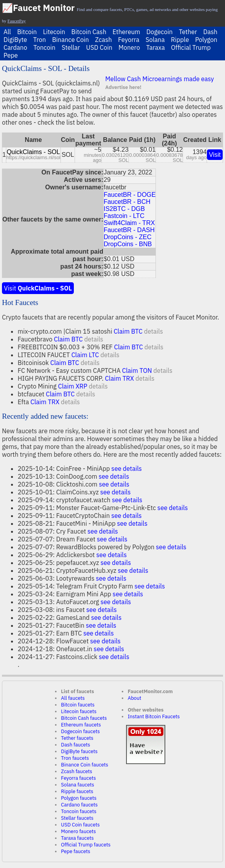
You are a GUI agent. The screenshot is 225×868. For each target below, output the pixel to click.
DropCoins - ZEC (128, 237)
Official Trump (191, 47)
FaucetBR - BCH (127, 202)
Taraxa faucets (77, 838)
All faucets (73, 698)
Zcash (103, 40)
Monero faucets (78, 831)
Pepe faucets (75, 851)
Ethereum (126, 32)
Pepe (11, 55)
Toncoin (44, 47)
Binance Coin (71, 40)
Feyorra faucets (78, 778)
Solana (155, 40)
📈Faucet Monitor (38, 8)
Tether (188, 32)
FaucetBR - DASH (129, 230)
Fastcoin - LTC (124, 216)
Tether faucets (77, 738)
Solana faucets (77, 785)
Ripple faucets (77, 791)
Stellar (71, 47)
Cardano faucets (79, 805)
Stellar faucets (77, 818)
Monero (129, 47)
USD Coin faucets (80, 825)
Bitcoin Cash (89, 32)
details (154, 331)
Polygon (206, 40)
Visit (215, 155)
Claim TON (137, 370)
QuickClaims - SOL (33, 152)
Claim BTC (128, 331)
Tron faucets (75, 758)
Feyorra (129, 40)
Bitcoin (27, 32)
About (134, 698)
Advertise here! (123, 87)
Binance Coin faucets (84, 765)
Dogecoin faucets (80, 731)
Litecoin (54, 32)
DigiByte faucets (79, 751)
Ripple (180, 40)
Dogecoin (160, 32)
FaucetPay (17, 21)
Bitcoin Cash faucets (84, 718)
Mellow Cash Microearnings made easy (160, 79)
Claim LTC (85, 355)
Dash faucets (75, 745)
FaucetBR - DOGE (130, 195)
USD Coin (99, 47)
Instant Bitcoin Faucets (154, 716)
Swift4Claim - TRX (129, 223)
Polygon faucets (79, 798)
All (7, 32)
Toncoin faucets (79, 811)
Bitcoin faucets (78, 705)
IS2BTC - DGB (124, 209)
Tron (40, 40)
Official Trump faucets (86, 845)
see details (127, 469)
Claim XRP (73, 386)
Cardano (15, 47)
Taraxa (155, 47)
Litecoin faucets (79, 711)
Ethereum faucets (81, 725)
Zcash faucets (77, 771)
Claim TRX (119, 378)
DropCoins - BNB (128, 244)
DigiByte (15, 40)
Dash (210, 32)
